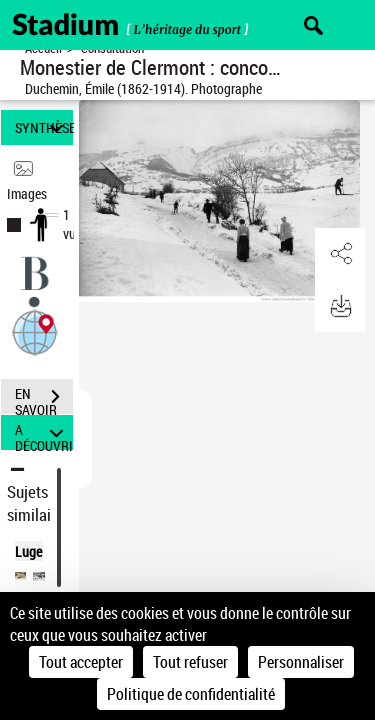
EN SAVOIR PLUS (44, 399)
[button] (35, 331)
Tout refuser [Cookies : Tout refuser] (190, 662)
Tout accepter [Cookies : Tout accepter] (81, 662)
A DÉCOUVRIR (44, 432)
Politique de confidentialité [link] (191, 694)
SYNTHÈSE (44, 127)
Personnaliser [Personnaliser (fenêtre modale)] (301, 662)
